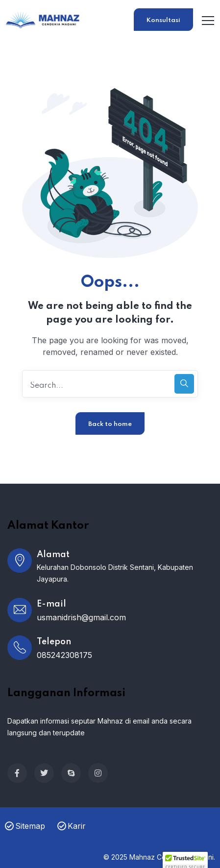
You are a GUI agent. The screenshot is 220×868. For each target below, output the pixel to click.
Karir (72, 826)
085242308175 (64, 655)
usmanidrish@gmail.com (81, 617)
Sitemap (25, 826)
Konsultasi (163, 20)
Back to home (110, 424)
